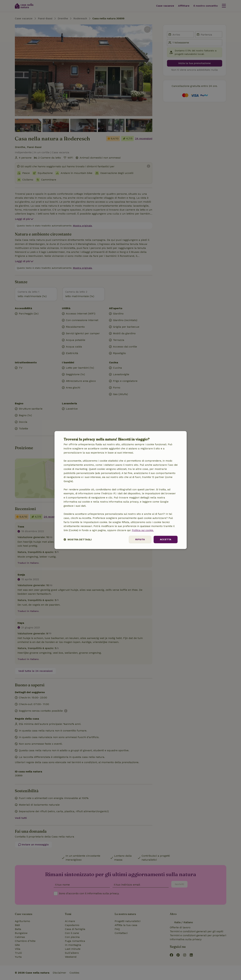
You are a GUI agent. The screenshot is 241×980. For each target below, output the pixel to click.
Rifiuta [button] (140, 539)
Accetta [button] (166, 539)
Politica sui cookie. (143, 530)
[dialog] (121, 490)
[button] (78, 539)
